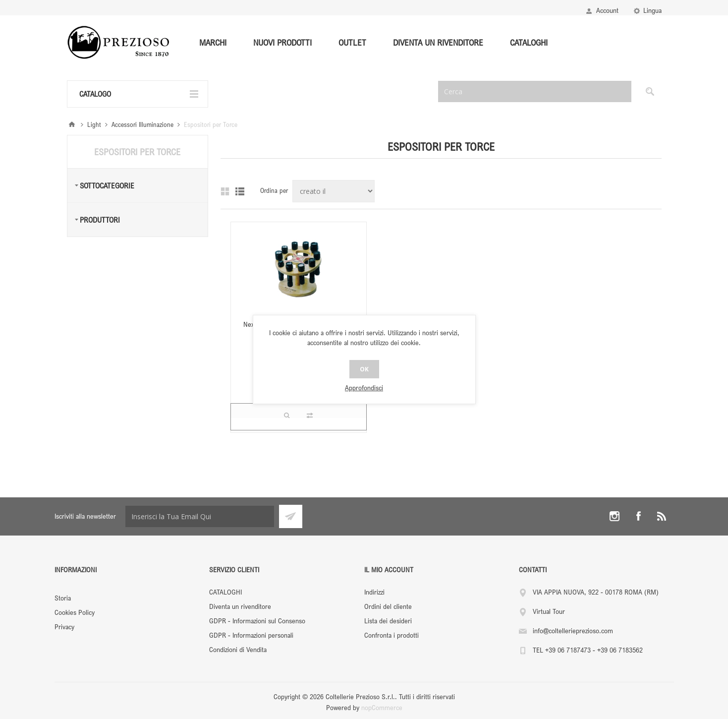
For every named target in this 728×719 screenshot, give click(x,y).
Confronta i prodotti (392, 635)
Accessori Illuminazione (142, 124)
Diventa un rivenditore (240, 606)
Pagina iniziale (72, 124)
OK (364, 369)
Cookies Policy (75, 612)
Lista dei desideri (388, 621)
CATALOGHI (225, 592)
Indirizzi (374, 592)
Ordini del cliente (388, 606)
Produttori (100, 220)
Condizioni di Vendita (238, 649)
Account (607, 10)
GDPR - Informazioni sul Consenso (257, 621)
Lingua (652, 10)
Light (94, 124)
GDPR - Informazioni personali (251, 635)
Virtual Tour (549, 611)
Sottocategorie (107, 185)
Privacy (64, 627)
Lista (240, 191)
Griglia (225, 191)
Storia (63, 598)
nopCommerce (382, 707)
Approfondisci (364, 388)
